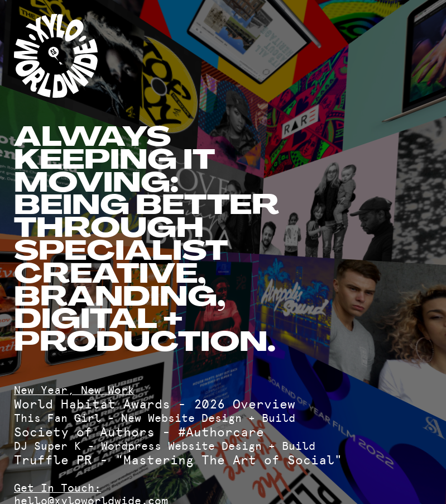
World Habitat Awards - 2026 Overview (155, 404)
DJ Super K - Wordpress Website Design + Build (165, 446)
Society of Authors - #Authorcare (139, 432)
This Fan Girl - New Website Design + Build (155, 418)
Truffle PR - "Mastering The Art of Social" (178, 460)
